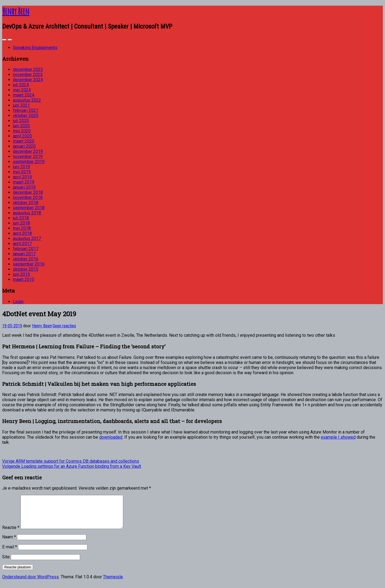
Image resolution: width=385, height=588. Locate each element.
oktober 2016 (26, 259)
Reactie (11, 534)
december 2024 (28, 80)
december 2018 (28, 192)
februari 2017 (26, 249)
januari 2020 (24, 146)
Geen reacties (64, 326)
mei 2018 (22, 228)
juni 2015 (21, 274)
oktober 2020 (26, 116)
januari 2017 (24, 254)
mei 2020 (22, 131)
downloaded (111, 437)
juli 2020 (21, 121)
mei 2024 (22, 90)
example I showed (338, 437)
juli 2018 (21, 218)
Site (6, 563)
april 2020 (22, 136)
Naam (9, 543)
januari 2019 (24, 187)
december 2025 (28, 69)
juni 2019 (21, 167)
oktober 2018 (26, 203)
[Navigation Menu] (10, 40)
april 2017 (22, 244)
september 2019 (29, 162)
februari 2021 (26, 110)
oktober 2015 (26, 269)
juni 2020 (21, 126)
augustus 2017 (27, 238)
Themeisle (113, 583)
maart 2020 (24, 141)
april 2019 (22, 177)
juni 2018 (21, 223)
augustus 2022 (27, 100)
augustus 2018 (27, 213)
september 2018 (29, 208)
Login (18, 302)
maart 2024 (24, 95)
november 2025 (28, 75)
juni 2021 (21, 105)
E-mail (10, 553)
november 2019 (28, 157)
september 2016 (29, 264)
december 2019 (28, 151)
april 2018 (22, 233)
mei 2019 (22, 172)
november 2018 (28, 197)
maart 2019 (24, 182)
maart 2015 (24, 279)
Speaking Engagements (35, 48)
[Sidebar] (4, 40)
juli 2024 (21, 85)
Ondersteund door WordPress (30, 583)
